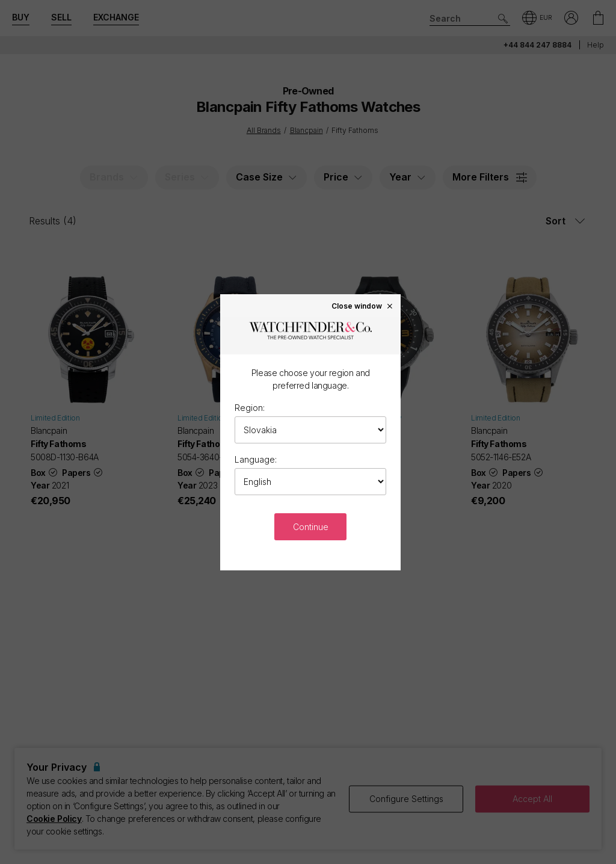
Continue (311, 527)
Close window (363, 306)
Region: (250, 408)
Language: (256, 459)
